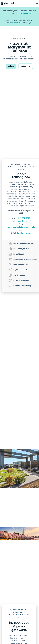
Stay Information (24, 233)
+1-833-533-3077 (23, 221)
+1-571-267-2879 (23, 218)
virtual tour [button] (26, 66)
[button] (36, 4)
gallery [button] (11, 66)
